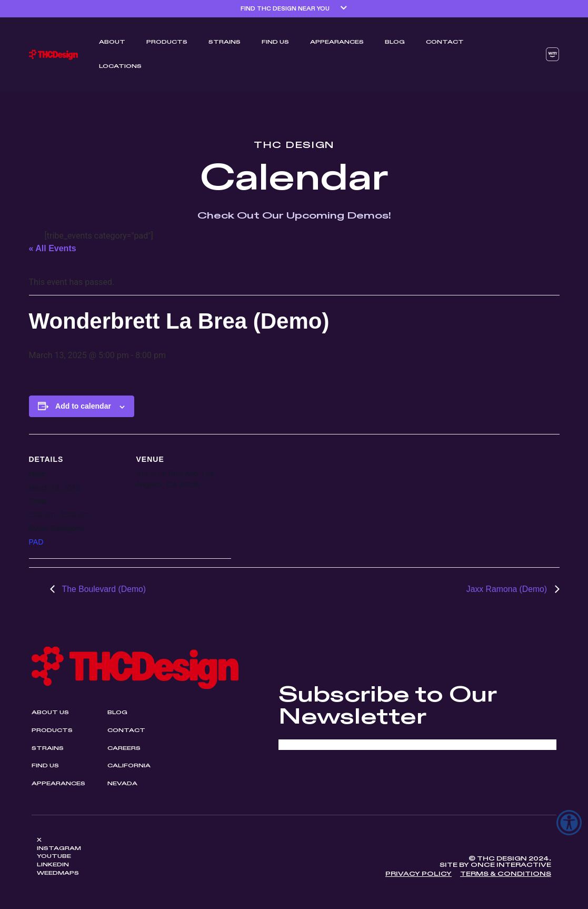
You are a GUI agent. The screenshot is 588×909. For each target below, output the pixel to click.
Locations (120, 66)
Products (167, 42)
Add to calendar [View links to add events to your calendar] (83, 406)
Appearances (337, 42)
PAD (36, 542)
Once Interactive (511, 866)
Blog (395, 42)
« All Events (53, 248)
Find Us (275, 42)
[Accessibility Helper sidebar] (569, 823)
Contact (445, 42)
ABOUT (112, 42)
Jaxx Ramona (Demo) (507, 589)
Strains (225, 42)
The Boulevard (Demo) (104, 589)
